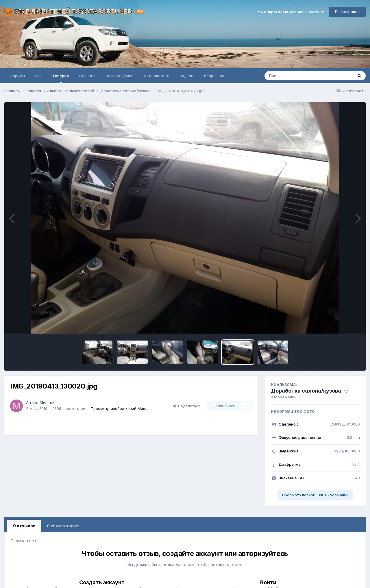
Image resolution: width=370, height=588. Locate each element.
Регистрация (347, 12)
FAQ (39, 76)
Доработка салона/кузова (306, 391)
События (87, 76)
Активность (156, 76)
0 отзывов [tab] (24, 526)
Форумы (17, 76)
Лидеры (186, 76)
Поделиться (186, 406)
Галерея (61, 78)
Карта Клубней (120, 76)
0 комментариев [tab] (64, 526)
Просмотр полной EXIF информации (315, 495)
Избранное (214, 76)
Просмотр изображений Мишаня (122, 408)
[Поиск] (298, 76)
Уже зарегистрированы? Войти (291, 12)
